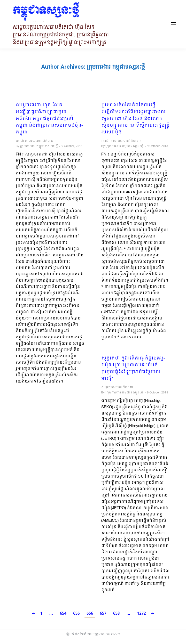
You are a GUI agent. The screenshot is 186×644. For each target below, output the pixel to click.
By (37, 146)
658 (116, 614)
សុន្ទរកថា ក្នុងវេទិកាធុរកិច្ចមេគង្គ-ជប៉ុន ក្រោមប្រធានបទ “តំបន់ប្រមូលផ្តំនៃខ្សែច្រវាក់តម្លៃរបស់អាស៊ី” (133, 369)
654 (63, 614)
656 (90, 614)
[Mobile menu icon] (174, 24)
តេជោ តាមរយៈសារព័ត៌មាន (35, 141)
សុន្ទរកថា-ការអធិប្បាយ (117, 387)
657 (103, 614)
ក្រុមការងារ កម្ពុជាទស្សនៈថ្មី (116, 67)
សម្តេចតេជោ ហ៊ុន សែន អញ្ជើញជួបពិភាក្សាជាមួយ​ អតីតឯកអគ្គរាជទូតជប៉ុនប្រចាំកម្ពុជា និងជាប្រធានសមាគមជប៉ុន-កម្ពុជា (49, 119)
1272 (141, 614)
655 (76, 614)
